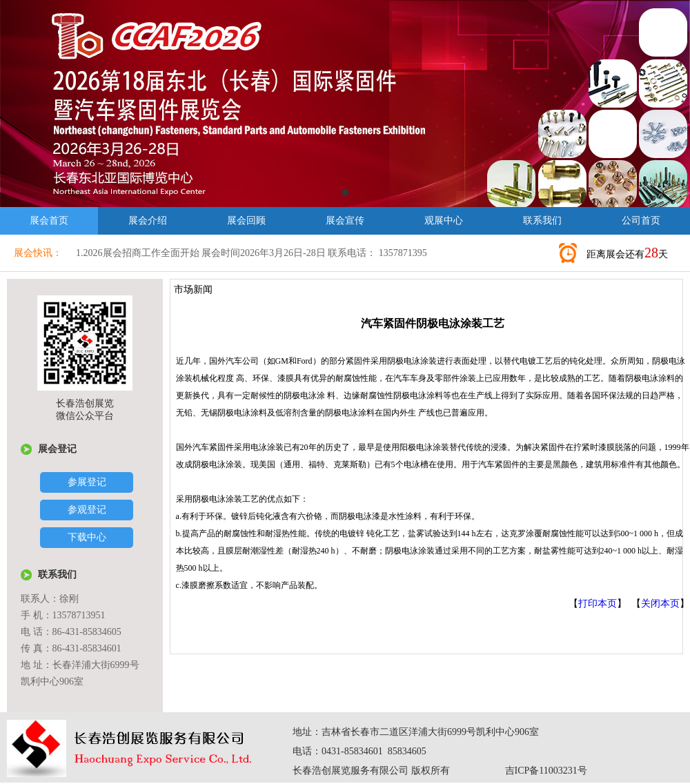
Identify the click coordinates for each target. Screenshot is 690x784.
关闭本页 (660, 604)
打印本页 (598, 604)
